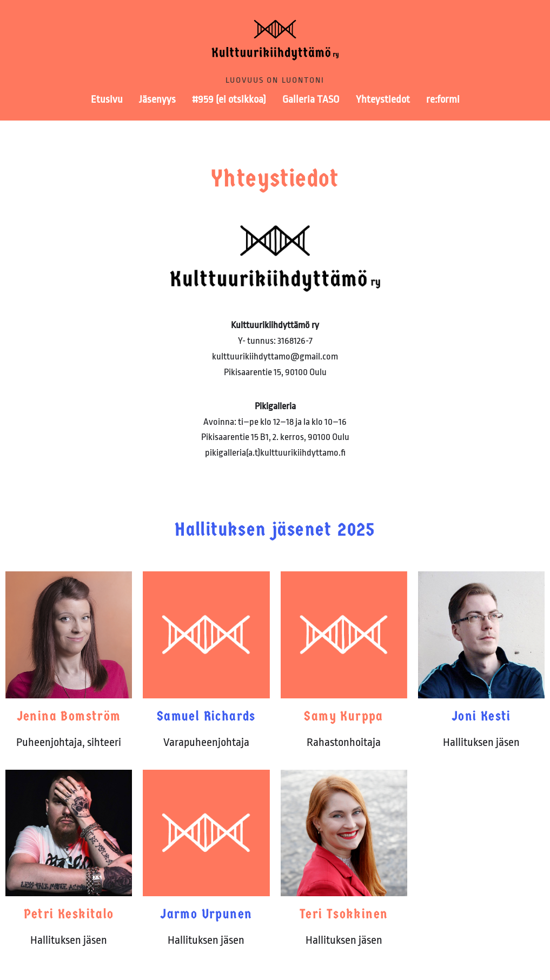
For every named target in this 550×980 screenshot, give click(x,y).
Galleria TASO (311, 99)
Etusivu (107, 99)
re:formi (443, 99)
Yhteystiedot (383, 99)
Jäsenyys (157, 99)
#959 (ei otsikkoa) (229, 99)
